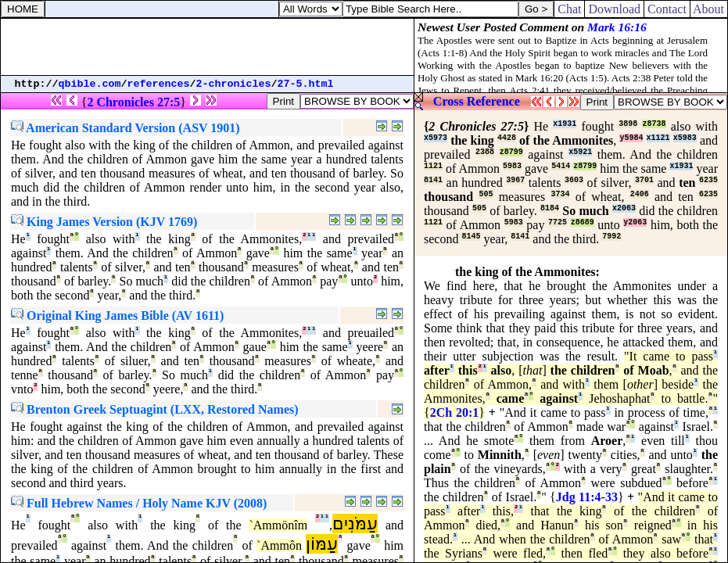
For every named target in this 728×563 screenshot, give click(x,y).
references (159, 84)
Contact (667, 9)
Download (614, 9)
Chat (569, 9)
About (709, 9)
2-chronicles (234, 84)
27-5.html (306, 84)
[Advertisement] (207, 47)
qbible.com (90, 84)
